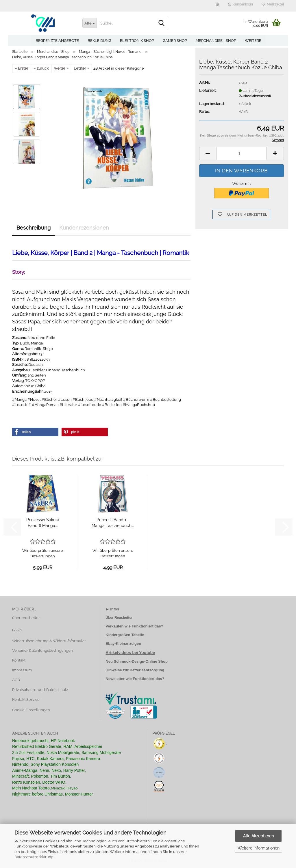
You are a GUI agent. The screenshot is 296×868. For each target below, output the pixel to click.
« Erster (22, 68)
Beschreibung (34, 228)
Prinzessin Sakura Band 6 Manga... (43, 523)
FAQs (17, 630)
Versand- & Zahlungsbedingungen (42, 650)
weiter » (61, 68)
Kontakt (19, 660)
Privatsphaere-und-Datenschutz (40, 690)
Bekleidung (99, 41)
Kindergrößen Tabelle (125, 635)
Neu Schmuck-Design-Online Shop (137, 661)
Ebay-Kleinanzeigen (123, 643)
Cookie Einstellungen (31, 710)
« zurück (41, 68)
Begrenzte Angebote (57, 41)
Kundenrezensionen (84, 228)
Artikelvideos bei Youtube (130, 653)
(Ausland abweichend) (255, 96)
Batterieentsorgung (147, 670)
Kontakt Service (26, 700)
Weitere (253, 41)
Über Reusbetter (119, 618)
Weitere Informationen (259, 848)
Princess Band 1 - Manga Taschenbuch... (113, 523)
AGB (16, 680)
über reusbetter (26, 618)
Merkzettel (273, 4)
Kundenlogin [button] (240, 4)
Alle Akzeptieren (258, 836)
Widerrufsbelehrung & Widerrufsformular (49, 641)
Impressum (22, 670)
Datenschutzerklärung (34, 857)
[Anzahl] (242, 153)
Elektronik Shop (137, 41)
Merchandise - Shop (216, 41)
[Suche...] (90, 23)
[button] (217, 6)
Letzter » (81, 68)
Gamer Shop (175, 41)
